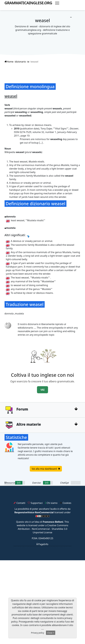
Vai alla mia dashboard (46, 469)
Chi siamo (51, 503)
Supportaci (35, 503)
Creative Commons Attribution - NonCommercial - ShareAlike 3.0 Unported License (43, 529)
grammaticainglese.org (28, 3)
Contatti (19, 503)
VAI (42, 390)
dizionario (20, 62)
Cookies (66, 503)
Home (9, 62)
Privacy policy (38, 633)
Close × (51, 633)
